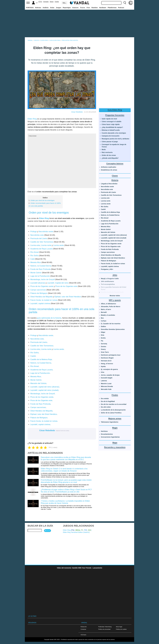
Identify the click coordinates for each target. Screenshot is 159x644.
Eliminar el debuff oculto (111, 130)
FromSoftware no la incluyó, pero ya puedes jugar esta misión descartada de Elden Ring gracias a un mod (66, 481)
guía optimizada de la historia (49, 318)
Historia (115, 180)
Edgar (103, 332)
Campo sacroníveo (38, 290)
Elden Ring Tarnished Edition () (76, 532)
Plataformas (112, 8)
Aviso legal (119, 627)
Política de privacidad (104, 629)
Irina (103, 372)
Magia (115, 428)
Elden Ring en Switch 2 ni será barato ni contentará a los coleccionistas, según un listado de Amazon (64, 470)
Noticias (38, 8)
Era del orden (106, 407)
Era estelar (105, 399)
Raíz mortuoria (107, 152)
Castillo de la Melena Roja (41, 359)
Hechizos (104, 431)
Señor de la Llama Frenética (111, 413)
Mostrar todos (115, 296)
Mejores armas (115, 419)
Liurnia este (35, 245)
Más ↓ (64, 3)
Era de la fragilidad (108, 401)
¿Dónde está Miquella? (110, 158)
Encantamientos (107, 434)
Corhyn (104, 321)
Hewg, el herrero (107, 364)
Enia (103, 335)
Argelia (57, 2)
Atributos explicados (109, 167)
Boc (102, 318)
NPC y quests (115, 300)
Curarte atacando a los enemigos (114, 133)
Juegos (59, 8)
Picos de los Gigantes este (66, 286)
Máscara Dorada (107, 386)
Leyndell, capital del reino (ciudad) (44, 390)
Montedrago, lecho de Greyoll (43, 279)
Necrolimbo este (37, 235)
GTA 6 (40, 2)
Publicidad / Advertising (105, 627)
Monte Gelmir (36, 273)
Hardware (103, 8)
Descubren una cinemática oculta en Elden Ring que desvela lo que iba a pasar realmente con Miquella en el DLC (66, 458)
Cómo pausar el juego (110, 142)
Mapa (115, 443)
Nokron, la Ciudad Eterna (41, 266)
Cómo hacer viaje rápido (111, 124)
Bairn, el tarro (106, 309)
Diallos (103, 326)
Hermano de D (106, 361)
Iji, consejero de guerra (109, 369)
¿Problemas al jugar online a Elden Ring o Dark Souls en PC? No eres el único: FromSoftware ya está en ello (66, 491)
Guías (52, 8)
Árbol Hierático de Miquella (41, 297)
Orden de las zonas (109, 155)
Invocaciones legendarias (110, 437)
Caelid (33, 356)
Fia (102, 341)
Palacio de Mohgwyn (39, 293)
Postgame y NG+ (107, 269)
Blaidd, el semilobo (108, 315)
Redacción (84, 627)
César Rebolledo (77, 112)
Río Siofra (35, 256)
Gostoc (104, 347)
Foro (88, 8)
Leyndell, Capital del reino (58, 283)
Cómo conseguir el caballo (112, 122)
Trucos (83, 8)
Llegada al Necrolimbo (109, 184)
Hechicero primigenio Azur (111, 355)
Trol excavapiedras (108, 284)
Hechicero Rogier (107, 358)
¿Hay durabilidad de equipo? (112, 127)
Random (95, 8)
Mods (104, 150)
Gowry (103, 349)
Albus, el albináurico (108, 304)
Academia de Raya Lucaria (42, 249)
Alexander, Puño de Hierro (111, 307)
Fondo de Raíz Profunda (40, 269)
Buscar (47, 531)
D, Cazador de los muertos (111, 324)
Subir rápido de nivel (109, 119)
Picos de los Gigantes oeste (42, 286)
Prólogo (34, 232)
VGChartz (83, 635)
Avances (75, 8)
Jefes (115, 275)
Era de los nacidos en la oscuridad (114, 404)
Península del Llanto (39, 238)
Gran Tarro (105, 352)
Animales (46, 2)
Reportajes (67, 8)
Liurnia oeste (59, 245)
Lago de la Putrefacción (40, 276)
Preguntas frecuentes (115, 115)
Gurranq (104, 344)
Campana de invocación (111, 136)
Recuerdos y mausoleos (115, 447)
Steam (52, 2)
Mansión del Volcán (38, 383)
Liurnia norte (46, 245)
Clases (115, 176)
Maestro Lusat (106, 384)
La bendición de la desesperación (113, 410)
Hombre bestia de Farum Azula (112, 292)
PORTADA (30, 8)
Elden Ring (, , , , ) (77, 530)
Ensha (103, 338)
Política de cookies (121, 629)
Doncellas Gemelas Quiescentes (113, 329)
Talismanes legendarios (110, 422)
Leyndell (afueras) (38, 283)
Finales (115, 395)
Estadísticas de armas (109, 170)
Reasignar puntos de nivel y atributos (115, 139)
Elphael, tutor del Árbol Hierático (68, 297)
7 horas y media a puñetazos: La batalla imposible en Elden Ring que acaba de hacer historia (65, 502)
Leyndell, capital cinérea (40, 303)
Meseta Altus (36, 262)
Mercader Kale (106, 389)
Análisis (46, 8)
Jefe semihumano (107, 281)
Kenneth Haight (107, 378)
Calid (32, 259)
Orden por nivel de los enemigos (43, 200)
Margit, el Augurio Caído (110, 279)
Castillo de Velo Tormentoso (42, 242)
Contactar (83, 629)
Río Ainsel (35, 252)
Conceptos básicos (115, 164)
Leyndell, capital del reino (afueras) (45, 387)
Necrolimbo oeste (46, 232)
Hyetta (103, 366)
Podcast (121, 8)
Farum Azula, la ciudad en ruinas (44, 300)
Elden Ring (32, 119)
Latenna (104, 381)
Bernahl (104, 312)
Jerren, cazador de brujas (110, 375)
